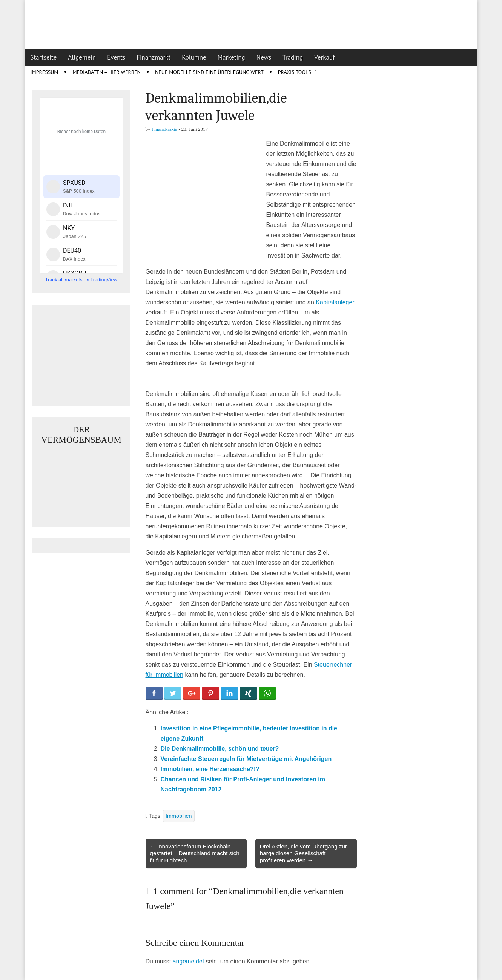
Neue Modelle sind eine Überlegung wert (209, 72)
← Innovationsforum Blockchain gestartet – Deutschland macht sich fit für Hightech (195, 853)
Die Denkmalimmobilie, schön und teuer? (220, 749)
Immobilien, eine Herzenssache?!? (210, 769)
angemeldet (189, 961)
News (264, 57)
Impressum (45, 72)
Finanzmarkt (154, 57)
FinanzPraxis (164, 129)
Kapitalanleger (335, 302)
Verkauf (324, 57)
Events (116, 57)
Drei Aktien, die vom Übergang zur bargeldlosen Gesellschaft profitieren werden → (303, 853)
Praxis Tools (295, 72)
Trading (293, 57)
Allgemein (82, 57)
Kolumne (194, 57)
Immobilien (179, 816)
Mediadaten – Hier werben (107, 72)
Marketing (231, 57)
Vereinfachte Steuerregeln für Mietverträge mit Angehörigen (246, 759)
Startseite (44, 57)
